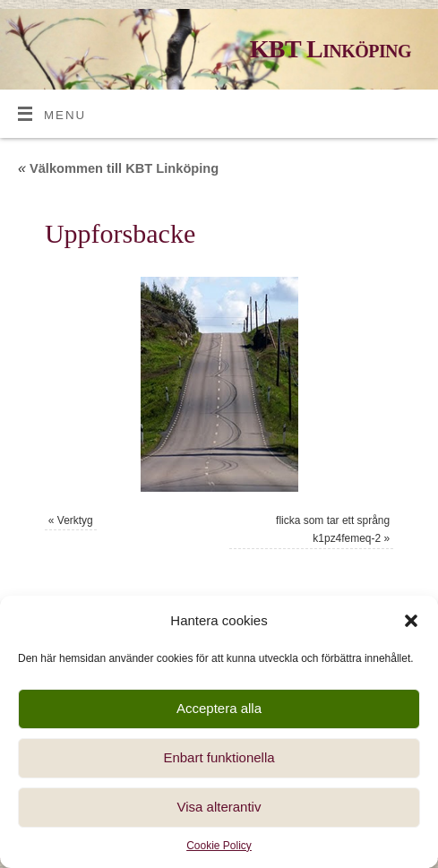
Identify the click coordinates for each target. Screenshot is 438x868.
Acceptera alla (219, 708)
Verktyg (75, 520)
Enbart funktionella (219, 757)
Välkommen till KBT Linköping (118, 168)
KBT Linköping (331, 49)
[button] (411, 621)
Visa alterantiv (219, 807)
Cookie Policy (219, 846)
